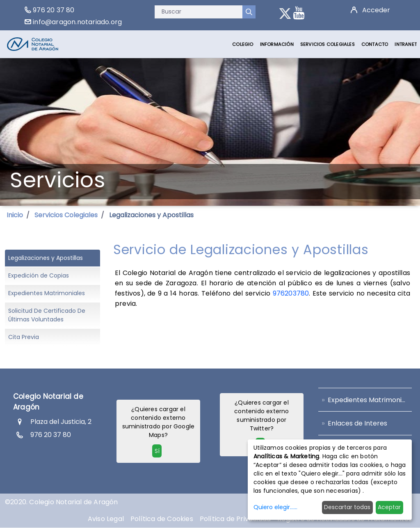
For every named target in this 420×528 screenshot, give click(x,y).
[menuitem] (243, 44)
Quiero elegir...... (275, 507)
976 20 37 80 (54, 10)
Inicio (15, 215)
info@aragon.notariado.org (77, 22)
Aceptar (389, 507)
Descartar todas (347, 507)
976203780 (291, 293)
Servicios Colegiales (66, 215)
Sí (157, 451)
